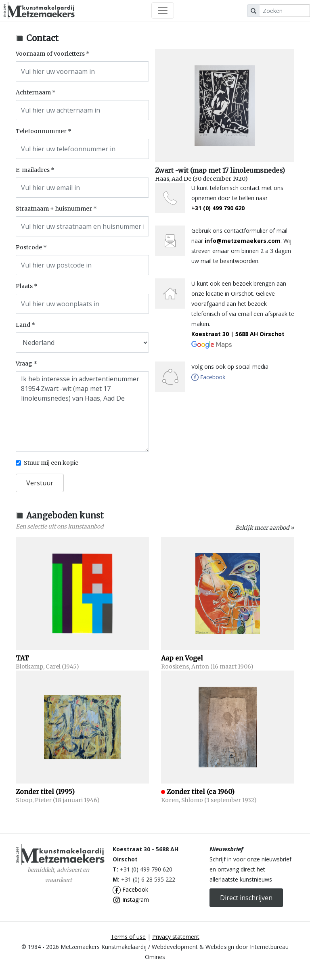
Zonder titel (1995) (45, 792)
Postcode (29, 247)
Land (23, 325)
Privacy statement (176, 937)
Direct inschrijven (246, 898)
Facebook (130, 889)
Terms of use (128, 937)
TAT (22, 658)
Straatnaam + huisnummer (54, 209)
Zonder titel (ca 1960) (201, 792)
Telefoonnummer (41, 131)
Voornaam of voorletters (50, 54)
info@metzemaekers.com (243, 241)
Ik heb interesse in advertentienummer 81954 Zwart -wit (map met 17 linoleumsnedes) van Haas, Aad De (82, 412)
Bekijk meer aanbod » (265, 528)
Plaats (24, 286)
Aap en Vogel (182, 658)
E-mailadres (33, 170)
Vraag (24, 364)
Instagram (131, 900)
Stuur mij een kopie (51, 463)
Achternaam (33, 92)
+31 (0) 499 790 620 (218, 208)
